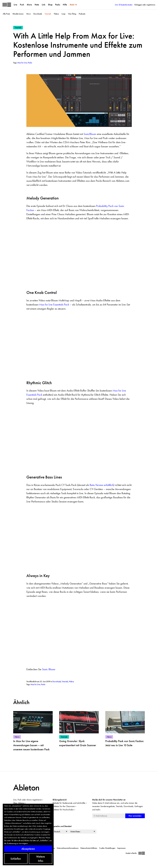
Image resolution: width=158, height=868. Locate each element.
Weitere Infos (40, 859)
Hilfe (65, 5)
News (28, 14)
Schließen (16, 859)
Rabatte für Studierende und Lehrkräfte (69, 803)
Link (44, 5)
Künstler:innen (18, 14)
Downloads (38, 14)
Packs (58, 5)
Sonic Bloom (49, 669)
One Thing (72, 14)
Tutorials (48, 14)
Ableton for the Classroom (64, 806)
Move (29, 5)
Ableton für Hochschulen (63, 810)
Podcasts (82, 14)
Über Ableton (19, 803)
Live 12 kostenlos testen (124, 5)
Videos (56, 14)
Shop (50, 5)
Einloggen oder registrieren (145, 5)
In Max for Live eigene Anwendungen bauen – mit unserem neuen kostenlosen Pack (31, 745)
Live (15, 5)
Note (37, 5)
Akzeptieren (28, 849)
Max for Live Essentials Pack (54, 304)
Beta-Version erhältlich (102, 485)
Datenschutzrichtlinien (89, 848)
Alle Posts (6, 14)
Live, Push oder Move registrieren (28, 800)
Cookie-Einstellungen (107, 848)
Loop (63, 14)
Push (22, 5)
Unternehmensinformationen (68, 848)
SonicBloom (90, 134)
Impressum (121, 848)
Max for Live (35, 684)
